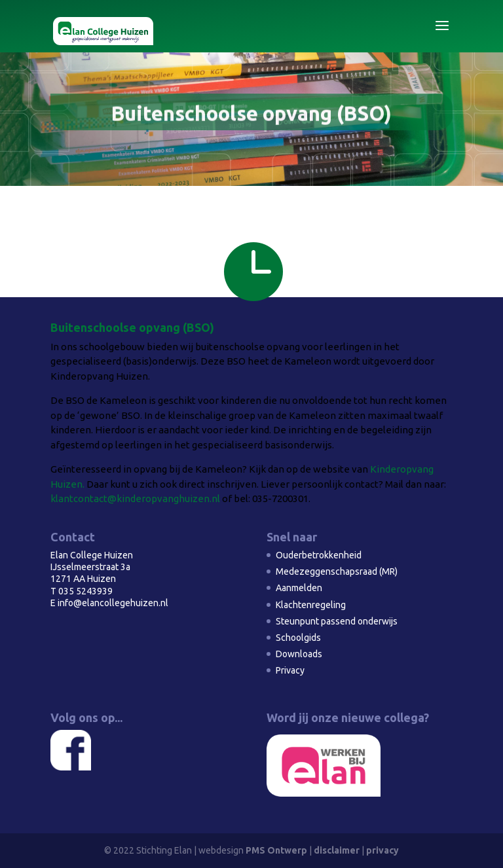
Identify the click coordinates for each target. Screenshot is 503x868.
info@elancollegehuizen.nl (113, 603)
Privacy (290, 670)
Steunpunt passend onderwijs (337, 621)
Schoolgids (298, 638)
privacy (382, 850)
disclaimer (337, 850)
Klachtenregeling (311, 605)
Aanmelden (299, 588)
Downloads (299, 654)
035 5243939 (85, 591)
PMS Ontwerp (276, 850)
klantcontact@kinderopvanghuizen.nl (135, 498)
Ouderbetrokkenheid (319, 555)
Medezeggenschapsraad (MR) (337, 571)
